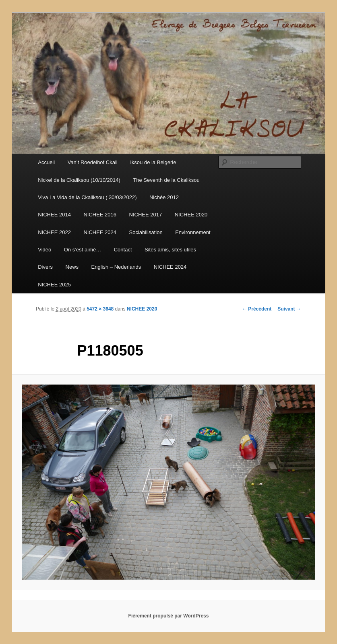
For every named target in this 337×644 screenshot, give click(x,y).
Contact (123, 250)
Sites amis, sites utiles (170, 250)
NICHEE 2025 (54, 285)
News (72, 267)
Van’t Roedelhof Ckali (93, 162)
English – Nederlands (116, 267)
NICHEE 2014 (54, 215)
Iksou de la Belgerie (153, 162)
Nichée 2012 (164, 197)
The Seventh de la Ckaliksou (166, 180)
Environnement (193, 232)
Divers (45, 267)
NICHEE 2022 (54, 232)
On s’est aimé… (83, 250)
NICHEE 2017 (146, 215)
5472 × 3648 (100, 309)
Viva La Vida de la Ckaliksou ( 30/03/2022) (87, 197)
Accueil (46, 162)
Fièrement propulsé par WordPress (169, 616)
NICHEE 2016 (100, 215)
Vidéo (44, 250)
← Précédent (257, 309)
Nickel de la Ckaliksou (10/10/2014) (79, 180)
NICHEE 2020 (191, 215)
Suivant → (289, 309)
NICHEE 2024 (100, 232)
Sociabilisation (146, 232)
